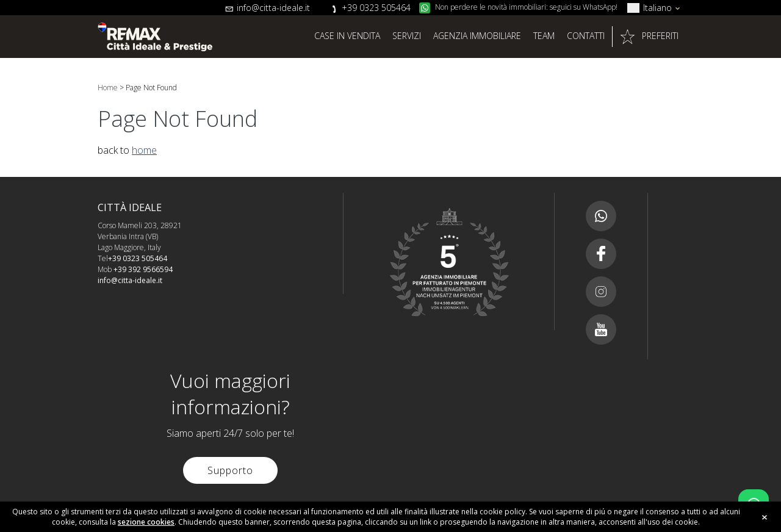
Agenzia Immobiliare (477, 36)
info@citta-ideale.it (273, 8)
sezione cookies (146, 522)
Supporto (230, 470)
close (765, 517)
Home (108, 88)
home (144, 150)
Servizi (407, 36)
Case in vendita (347, 36)
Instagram (601, 292)
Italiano (657, 8)
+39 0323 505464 (376, 8)
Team (544, 36)
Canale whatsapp (601, 216)
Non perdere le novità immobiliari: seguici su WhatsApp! (526, 7)
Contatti (586, 36)
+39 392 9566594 (143, 269)
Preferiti (660, 36)
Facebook (601, 254)
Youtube (601, 329)
